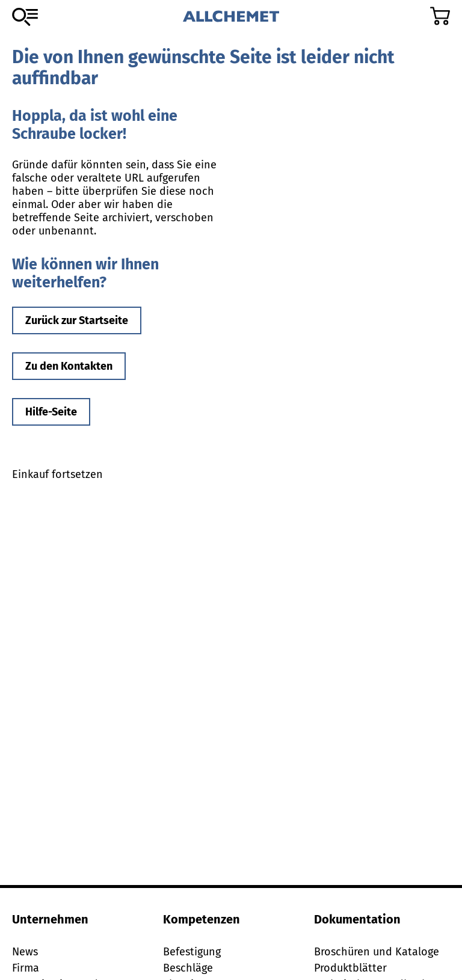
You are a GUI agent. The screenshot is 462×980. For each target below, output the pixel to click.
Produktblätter (350, 968)
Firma (26, 968)
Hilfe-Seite (51, 412)
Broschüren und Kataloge (377, 952)
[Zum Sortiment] (25, 17)
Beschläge (188, 968)
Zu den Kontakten (69, 366)
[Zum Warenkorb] (440, 16)
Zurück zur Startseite (77, 320)
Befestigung (192, 952)
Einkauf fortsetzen (57, 474)
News (25, 952)
